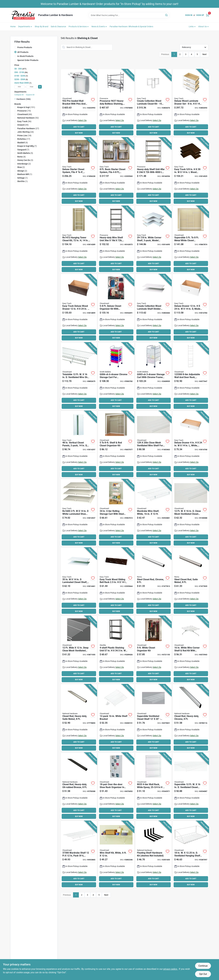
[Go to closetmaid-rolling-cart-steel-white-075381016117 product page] (116, 513)
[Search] (167, 15)
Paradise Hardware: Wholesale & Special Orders (131, 26)
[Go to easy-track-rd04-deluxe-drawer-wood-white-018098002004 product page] (191, 445)
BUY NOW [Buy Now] (79, 133)
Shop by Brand (42, 26)
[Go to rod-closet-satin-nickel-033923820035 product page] (191, 581)
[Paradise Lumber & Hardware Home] (23, 15)
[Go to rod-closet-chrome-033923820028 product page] (153, 581)
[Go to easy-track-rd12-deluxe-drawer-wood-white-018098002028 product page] (191, 308)
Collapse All (19, 95)
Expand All (30, 95)
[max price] (32, 87)
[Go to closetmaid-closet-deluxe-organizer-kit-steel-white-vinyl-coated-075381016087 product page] (116, 308)
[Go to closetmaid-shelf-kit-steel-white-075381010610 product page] (116, 855)
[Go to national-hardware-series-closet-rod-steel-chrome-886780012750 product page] (191, 718)
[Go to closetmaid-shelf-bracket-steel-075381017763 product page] (116, 718)
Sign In (189, 15)
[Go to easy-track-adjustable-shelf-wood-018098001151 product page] (79, 581)
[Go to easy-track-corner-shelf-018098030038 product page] (153, 239)
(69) (25, 114)
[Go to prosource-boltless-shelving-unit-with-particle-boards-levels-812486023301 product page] (153, 171)
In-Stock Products (25, 56)
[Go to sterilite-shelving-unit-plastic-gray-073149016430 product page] (116, 649)
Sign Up (200, 15)
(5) (25, 153)
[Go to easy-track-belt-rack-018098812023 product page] (116, 581)
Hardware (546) (24, 99)
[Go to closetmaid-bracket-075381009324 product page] (79, 103)
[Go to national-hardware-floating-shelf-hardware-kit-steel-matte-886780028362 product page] (153, 855)
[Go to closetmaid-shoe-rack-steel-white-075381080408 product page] (116, 786)
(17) (24, 139)
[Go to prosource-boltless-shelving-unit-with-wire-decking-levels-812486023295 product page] (116, 239)
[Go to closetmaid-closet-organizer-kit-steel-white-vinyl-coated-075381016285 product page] (116, 445)
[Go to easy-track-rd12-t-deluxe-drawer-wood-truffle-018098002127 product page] (79, 308)
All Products (23, 52)
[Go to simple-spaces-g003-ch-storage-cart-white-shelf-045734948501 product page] (153, 376)
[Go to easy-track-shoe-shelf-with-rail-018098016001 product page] (79, 513)
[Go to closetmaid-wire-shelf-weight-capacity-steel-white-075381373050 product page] (153, 513)
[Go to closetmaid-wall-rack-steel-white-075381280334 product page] (153, 786)
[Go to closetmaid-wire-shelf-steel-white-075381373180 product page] (191, 513)
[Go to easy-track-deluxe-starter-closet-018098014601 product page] (79, 171)
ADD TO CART (79, 127)
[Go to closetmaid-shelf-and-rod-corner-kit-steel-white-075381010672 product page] (191, 649)
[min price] (19, 87)
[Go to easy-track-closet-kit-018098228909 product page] (153, 103)
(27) (28, 128)
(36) (24, 121)
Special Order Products (28, 60)
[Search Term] (129, 15)
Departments (24, 26)
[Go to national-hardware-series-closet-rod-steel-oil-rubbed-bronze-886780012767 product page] (79, 786)
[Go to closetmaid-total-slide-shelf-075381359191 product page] (79, 376)
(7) (27, 146)
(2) (24, 164)
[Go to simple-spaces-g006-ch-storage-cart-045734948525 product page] (116, 376)
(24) (26, 132)
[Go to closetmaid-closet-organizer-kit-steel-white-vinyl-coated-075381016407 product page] (153, 649)
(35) (23, 125)
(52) (28, 118)
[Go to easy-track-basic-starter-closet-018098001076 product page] (116, 171)
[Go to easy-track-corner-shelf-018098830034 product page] (191, 171)
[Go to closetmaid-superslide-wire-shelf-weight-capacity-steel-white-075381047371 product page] (191, 786)
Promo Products (25, 47)
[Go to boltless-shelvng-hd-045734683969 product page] (116, 103)
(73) (24, 111)
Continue (203, 966)
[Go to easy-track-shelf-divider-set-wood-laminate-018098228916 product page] (153, 308)
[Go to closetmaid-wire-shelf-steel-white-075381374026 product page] (79, 649)
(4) (21, 157)
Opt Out (203, 974)
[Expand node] (15, 99)
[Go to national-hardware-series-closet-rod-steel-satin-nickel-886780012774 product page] (79, 718)
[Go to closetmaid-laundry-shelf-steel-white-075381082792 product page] (191, 855)
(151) (26, 107)
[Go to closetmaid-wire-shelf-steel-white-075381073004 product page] (79, 855)
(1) (25, 174)
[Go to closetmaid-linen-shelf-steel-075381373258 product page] (153, 718)
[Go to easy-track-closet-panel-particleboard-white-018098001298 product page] (79, 445)
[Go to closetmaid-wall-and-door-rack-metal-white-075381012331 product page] (191, 376)
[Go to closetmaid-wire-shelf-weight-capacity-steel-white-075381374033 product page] (153, 445)
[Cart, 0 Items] (207, 15)
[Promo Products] (15, 47)
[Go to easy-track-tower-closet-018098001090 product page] (79, 239)
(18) (24, 136)
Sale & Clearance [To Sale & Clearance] (58, 26)
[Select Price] (40, 87)
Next (205, 54)
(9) (23, 143)
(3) (25, 160)
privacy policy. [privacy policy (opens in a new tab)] (170, 969)
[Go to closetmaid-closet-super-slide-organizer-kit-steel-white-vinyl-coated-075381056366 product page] (191, 239)
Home (13, 26)
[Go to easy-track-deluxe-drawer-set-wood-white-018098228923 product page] (191, 103)
